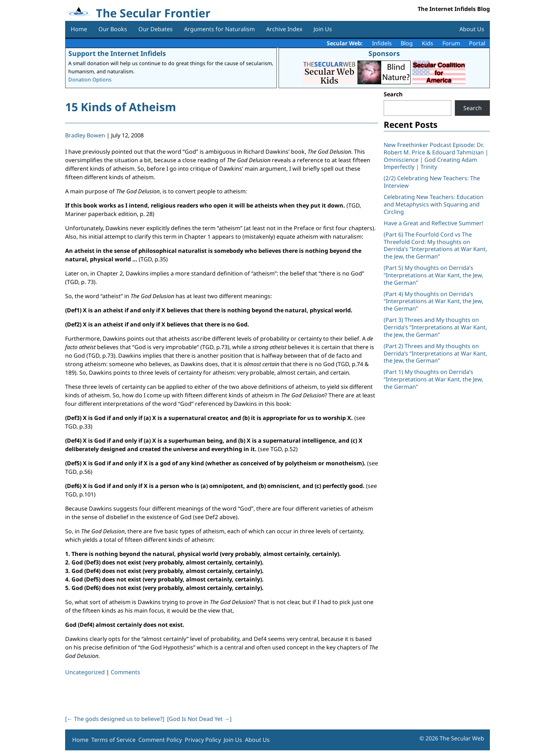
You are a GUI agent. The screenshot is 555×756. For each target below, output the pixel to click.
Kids (428, 43)
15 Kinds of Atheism (121, 107)
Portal (477, 43)
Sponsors (384, 53)
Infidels (382, 43)
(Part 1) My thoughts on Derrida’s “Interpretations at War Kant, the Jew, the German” (433, 379)
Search (393, 94)
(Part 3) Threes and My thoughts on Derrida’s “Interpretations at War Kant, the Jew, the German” (435, 327)
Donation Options (90, 79)
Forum (451, 43)
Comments (125, 672)
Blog (407, 43)
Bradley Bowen (85, 135)
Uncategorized (85, 672)
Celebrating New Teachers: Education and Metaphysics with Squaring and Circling (434, 204)
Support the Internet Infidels (117, 53)
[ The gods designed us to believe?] (115, 719)
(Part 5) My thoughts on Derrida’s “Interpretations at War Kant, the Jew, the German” (433, 275)
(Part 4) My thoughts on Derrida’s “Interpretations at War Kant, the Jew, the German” (433, 301)
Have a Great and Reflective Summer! (433, 223)
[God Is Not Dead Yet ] (199, 719)
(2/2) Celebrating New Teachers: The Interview (432, 182)
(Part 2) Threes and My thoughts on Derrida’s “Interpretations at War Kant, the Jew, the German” (435, 353)
